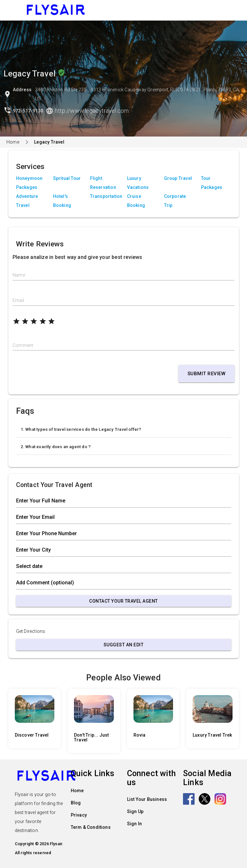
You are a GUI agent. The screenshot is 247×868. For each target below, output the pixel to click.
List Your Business (147, 799)
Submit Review (207, 374)
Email (18, 300)
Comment (23, 345)
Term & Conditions (91, 827)
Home (13, 142)
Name (19, 275)
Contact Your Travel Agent (123, 601)
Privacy (79, 815)
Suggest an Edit (124, 645)
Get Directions (31, 631)
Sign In (134, 824)
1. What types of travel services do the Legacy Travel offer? (81, 429)
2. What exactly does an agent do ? (56, 447)
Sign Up (135, 811)
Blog (76, 803)
